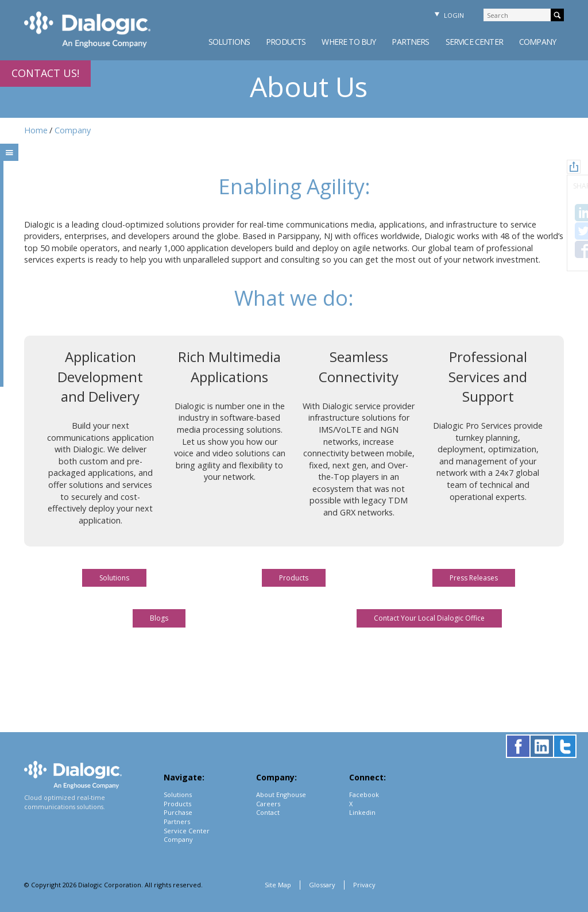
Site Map (278, 885)
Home (36, 130)
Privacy (364, 885)
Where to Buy (349, 42)
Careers (268, 804)
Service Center (474, 42)
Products (286, 42)
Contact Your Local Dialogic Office (429, 618)
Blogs (159, 618)
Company (537, 42)
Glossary (322, 885)
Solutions (229, 42)
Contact (268, 812)
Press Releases (474, 578)
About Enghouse (281, 794)
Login (448, 15)
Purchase (178, 812)
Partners (410, 42)
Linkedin (362, 812)
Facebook (364, 794)
